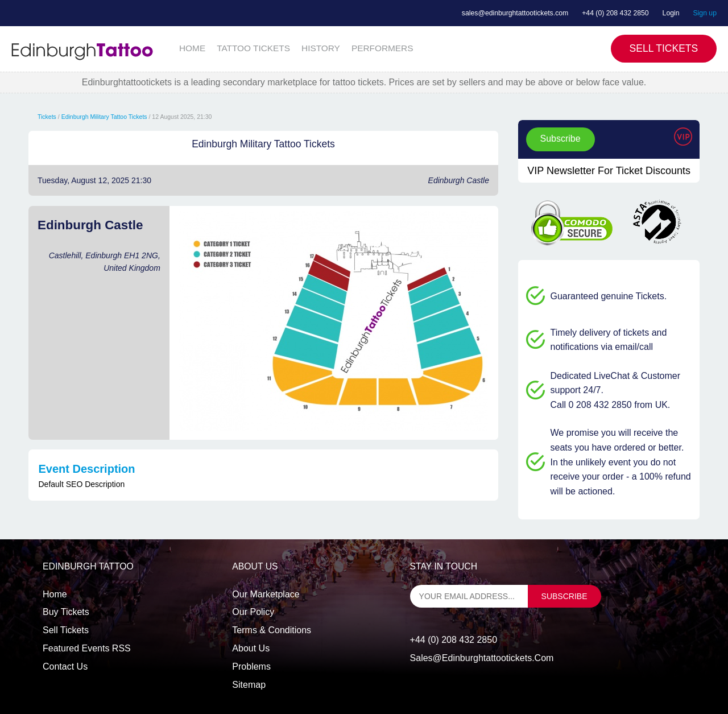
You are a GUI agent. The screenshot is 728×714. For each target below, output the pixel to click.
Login (671, 13)
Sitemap (249, 685)
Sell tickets (66, 630)
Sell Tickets (664, 48)
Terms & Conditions (272, 630)
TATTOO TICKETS (253, 48)
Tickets (47, 117)
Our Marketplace (266, 594)
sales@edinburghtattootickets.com (515, 13)
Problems (251, 666)
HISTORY (321, 48)
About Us (251, 648)
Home (55, 594)
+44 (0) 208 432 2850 (615, 13)
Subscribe (561, 139)
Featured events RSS (87, 648)
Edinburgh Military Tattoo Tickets (104, 117)
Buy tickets (66, 612)
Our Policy (253, 612)
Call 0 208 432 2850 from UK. (611, 405)
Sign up (705, 13)
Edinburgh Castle (459, 180)
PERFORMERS (382, 48)
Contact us (65, 666)
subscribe (564, 596)
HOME (192, 48)
